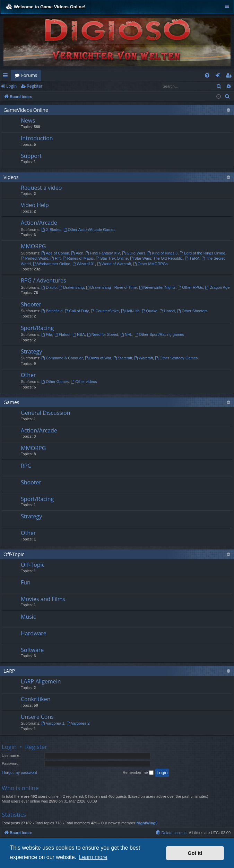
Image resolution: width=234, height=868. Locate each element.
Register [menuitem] (230, 77)
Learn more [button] (93, 857)
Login (11, 86)
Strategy (31, 351)
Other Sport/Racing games (159, 334)
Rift (55, 258)
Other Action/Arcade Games (89, 230)
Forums (29, 75)
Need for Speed (103, 334)
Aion (77, 253)
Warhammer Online (52, 264)
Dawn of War (98, 358)
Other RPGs (190, 287)
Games (11, 402)
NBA (79, 334)
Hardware (34, 633)
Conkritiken (36, 699)
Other (28, 375)
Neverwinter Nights (157, 287)
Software (32, 650)
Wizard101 (84, 264)
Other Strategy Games (176, 358)
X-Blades (51, 230)
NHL (126, 334)
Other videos (84, 382)
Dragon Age (217, 287)
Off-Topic (14, 554)
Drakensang (71, 287)
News (28, 120)
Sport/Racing (37, 328)
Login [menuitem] (219, 77)
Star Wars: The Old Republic (156, 258)
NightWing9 (147, 823)
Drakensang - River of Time (111, 287)
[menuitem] (207, 75)
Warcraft (144, 358)
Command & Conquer (62, 358)
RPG (26, 466)
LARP (9, 671)
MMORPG (33, 246)
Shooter (31, 304)
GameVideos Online (26, 110)
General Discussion (46, 413)
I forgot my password (19, 772)
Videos (11, 177)
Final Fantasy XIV (103, 253)
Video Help (35, 205)
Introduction (37, 138)
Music (28, 617)
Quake (150, 311)
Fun (26, 582)
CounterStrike (105, 311)
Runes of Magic (78, 258)
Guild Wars (134, 253)
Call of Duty (77, 311)
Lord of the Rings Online (202, 253)
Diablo (49, 287)
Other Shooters (192, 311)
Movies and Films (43, 599)
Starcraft (123, 358)
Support (31, 156)
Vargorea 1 (53, 723)
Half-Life (130, 311)
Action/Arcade (39, 223)
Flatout (62, 334)
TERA (192, 258)
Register (34, 86)
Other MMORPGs (150, 264)
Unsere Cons (37, 717)
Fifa (47, 334)
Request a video (41, 188)
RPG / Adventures (44, 280)
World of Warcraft (114, 264)
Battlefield (52, 311)
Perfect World (34, 258)
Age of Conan (55, 253)
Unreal (167, 311)
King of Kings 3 (162, 253)
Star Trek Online (112, 258)
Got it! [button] (195, 853)
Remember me (138, 773)
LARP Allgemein (41, 681)
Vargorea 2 (78, 723)
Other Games (55, 382)
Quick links (7, 77)
